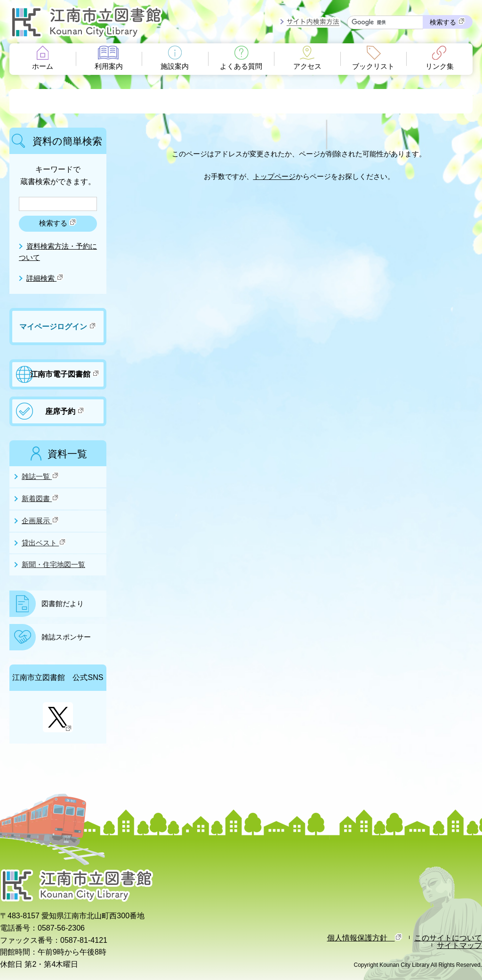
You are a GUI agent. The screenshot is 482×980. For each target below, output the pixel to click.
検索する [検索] (448, 22)
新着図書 (40, 498)
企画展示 (40, 520)
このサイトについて (448, 938)
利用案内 (109, 66)
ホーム (43, 66)
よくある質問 (241, 66)
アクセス (307, 66)
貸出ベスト (44, 543)
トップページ (274, 177)
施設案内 (175, 66)
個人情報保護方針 (365, 938)
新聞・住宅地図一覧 (53, 565)
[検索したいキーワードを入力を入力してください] (58, 204)
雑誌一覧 (40, 476)
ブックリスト (373, 66)
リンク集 (440, 66)
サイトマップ (459, 945)
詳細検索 (45, 278)
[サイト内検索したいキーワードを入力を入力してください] (385, 22)
